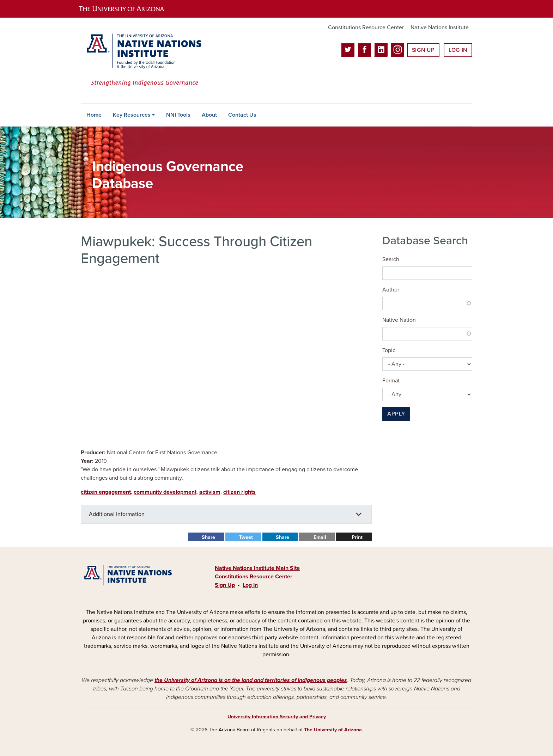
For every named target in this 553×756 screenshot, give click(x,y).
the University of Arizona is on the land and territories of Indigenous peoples (251, 680)
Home (94, 115)
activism (210, 492)
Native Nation (399, 320)
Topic (389, 350)
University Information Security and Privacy (277, 717)
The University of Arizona (333, 730)
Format (391, 381)
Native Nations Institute (440, 27)
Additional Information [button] (117, 514)
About (209, 115)
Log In (458, 50)
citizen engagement (106, 492)
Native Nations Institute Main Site (257, 568)
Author (391, 290)
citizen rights (239, 492)
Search (391, 259)
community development (165, 492)
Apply (396, 414)
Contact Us (242, 115)
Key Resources (132, 115)
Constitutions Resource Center (366, 27)
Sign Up (423, 50)
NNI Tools (178, 115)
